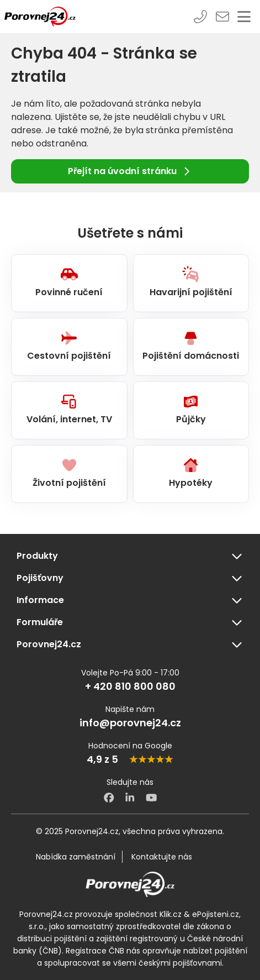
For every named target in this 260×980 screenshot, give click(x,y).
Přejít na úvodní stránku (130, 171)
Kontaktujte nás (162, 857)
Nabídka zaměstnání (76, 857)
